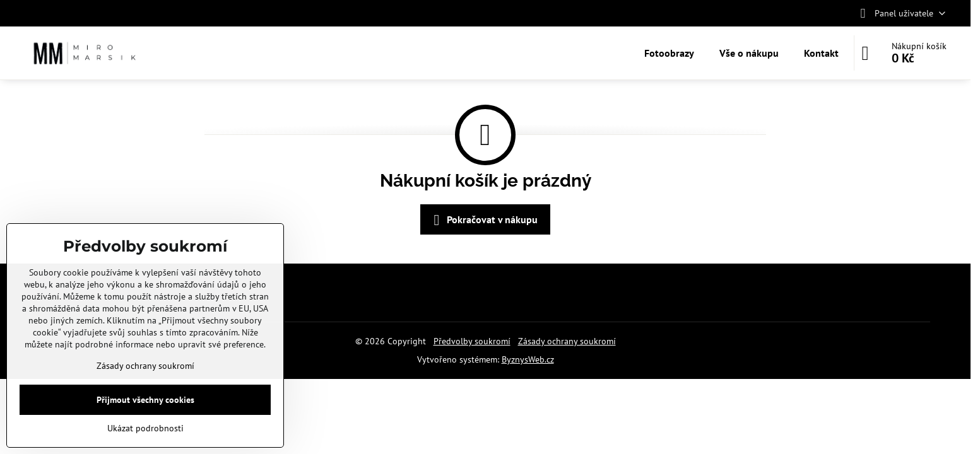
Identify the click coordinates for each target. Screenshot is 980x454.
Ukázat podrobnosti (145, 428)
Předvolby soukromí (472, 341)
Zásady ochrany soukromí (567, 341)
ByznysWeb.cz (528, 359)
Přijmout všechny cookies (145, 400)
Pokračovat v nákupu (483, 220)
